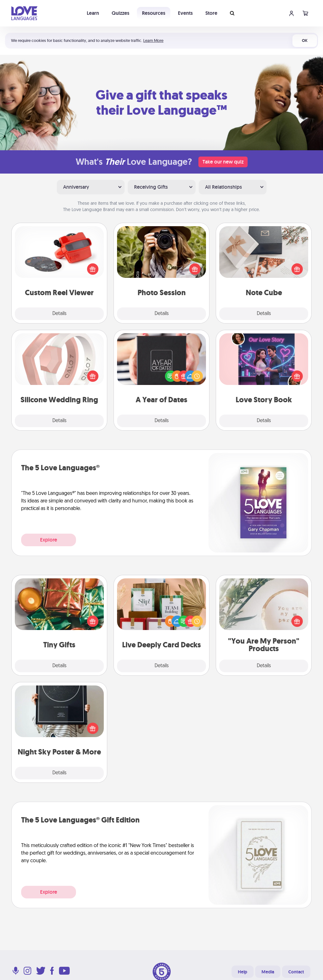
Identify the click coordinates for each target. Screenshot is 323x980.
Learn (93, 13)
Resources (154, 13)
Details (59, 314)
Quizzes (120, 13)
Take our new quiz (223, 162)
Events (185, 13)
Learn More (153, 40)
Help (243, 972)
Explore (49, 540)
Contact (296, 972)
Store (211, 13)
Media (268, 972)
